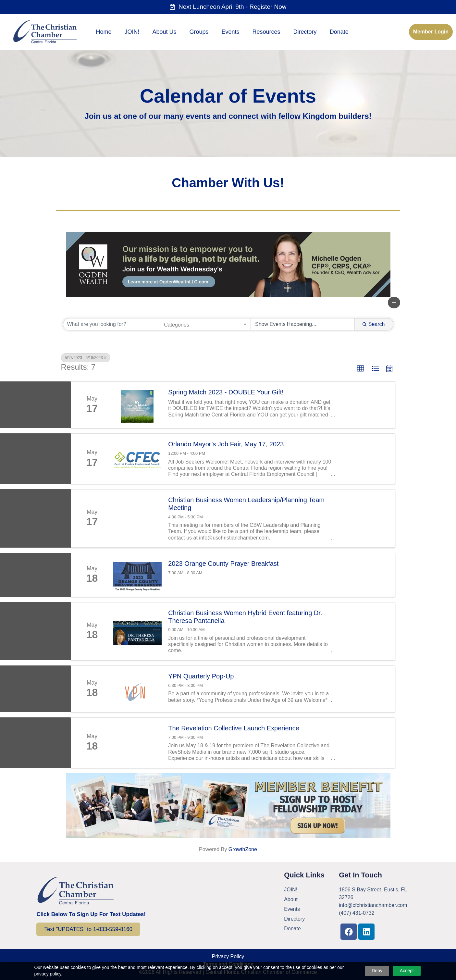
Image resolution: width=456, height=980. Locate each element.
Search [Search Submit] (374, 324)
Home (104, 32)
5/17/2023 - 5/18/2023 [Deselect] (86, 358)
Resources (266, 32)
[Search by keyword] (112, 324)
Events (231, 32)
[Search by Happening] (303, 324)
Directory (305, 32)
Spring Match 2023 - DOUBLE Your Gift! (226, 392)
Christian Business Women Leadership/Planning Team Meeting (246, 504)
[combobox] (206, 324)
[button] (394, 303)
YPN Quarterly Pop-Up (201, 676)
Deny (377, 971)
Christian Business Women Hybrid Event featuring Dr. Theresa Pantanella (245, 617)
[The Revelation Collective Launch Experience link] (138, 743)
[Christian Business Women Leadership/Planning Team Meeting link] (138, 518)
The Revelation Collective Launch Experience (234, 728)
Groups (199, 32)
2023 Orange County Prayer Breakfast (223, 564)
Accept (407, 971)
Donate (339, 32)
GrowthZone (243, 849)
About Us (164, 32)
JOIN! (132, 32)
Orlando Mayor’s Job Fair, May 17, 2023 (226, 444)
